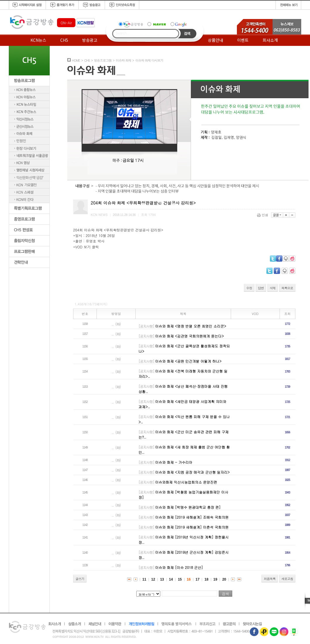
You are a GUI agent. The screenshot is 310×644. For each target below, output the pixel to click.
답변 (261, 288)
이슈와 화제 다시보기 (149, 60)
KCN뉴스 (38, 40)
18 (206, 579)
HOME (76, 60)
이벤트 (243, 40)
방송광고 (90, 40)
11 (144, 579)
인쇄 (263, 215)
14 (171, 579)
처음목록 (270, 579)
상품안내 (216, 40)
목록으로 (287, 288)
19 (215, 579)
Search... (123, 33)
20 (224, 579)
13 (162, 579)
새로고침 (287, 579)
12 (153, 579)
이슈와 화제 (124, 60)
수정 (249, 288)
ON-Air (66, 23)
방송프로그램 (103, 60)
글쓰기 (80, 579)
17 (198, 579)
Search (187, 34)
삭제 (273, 288)
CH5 (64, 40)
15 (180, 579)
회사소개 (270, 40)
